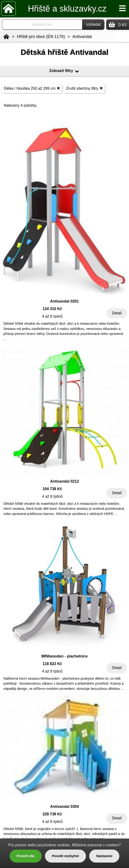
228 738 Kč (52, 814)
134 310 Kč (52, 309)
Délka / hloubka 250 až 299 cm (32, 88)
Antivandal (82, 37)
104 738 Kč (52, 489)
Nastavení (104, 856)
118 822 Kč (52, 664)
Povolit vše (26, 856)
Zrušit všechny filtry (84, 88)
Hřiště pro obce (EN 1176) (41, 37)
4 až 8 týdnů (52, 316)
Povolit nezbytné (65, 856)
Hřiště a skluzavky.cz (67, 9)
